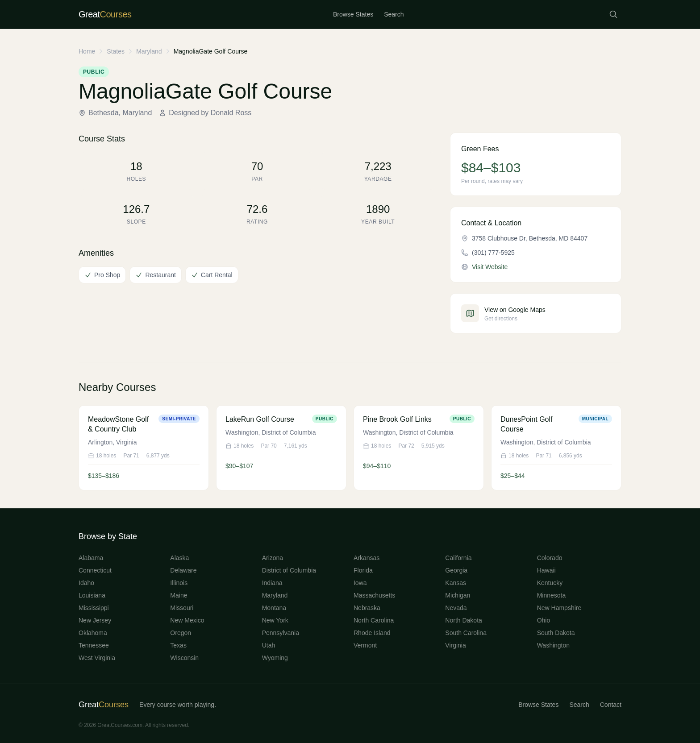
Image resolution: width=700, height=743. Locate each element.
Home (87, 51)
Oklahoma (93, 633)
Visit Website (490, 267)
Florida (363, 570)
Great (104, 705)
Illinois (179, 583)
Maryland (149, 51)
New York (275, 620)
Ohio (544, 620)
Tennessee (94, 645)
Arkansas (367, 558)
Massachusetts (374, 595)
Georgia (456, 570)
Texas (178, 645)
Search (394, 14)
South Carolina (466, 633)
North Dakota (463, 620)
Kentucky (550, 583)
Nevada (456, 608)
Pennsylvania (281, 633)
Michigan (458, 595)
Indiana (272, 583)
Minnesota (552, 595)
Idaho (86, 583)
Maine (179, 595)
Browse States (353, 14)
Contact (611, 705)
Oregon (181, 633)
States (116, 51)
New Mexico (187, 620)
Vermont (365, 645)
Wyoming (275, 658)
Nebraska (367, 608)
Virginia (455, 645)
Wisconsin (184, 658)
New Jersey (95, 620)
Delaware (183, 570)
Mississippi (94, 608)
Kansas (456, 583)
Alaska (179, 558)
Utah (269, 645)
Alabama (91, 558)
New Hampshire (559, 608)
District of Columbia (289, 570)
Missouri (182, 608)
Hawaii (546, 570)
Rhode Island (372, 633)
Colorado (550, 558)
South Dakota (556, 633)
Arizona (273, 558)
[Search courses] (613, 14)
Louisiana (92, 595)
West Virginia (97, 658)
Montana (274, 608)
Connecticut (95, 570)
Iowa (360, 583)
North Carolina (374, 620)
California (458, 558)
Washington (553, 645)
